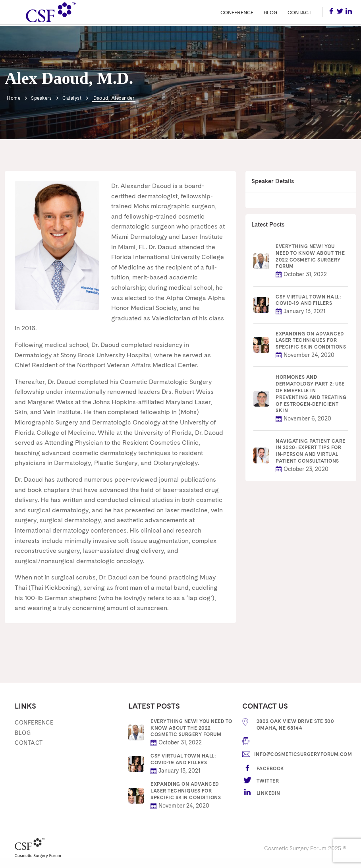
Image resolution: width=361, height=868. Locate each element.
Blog (271, 13)
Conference (237, 13)
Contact (299, 13)
